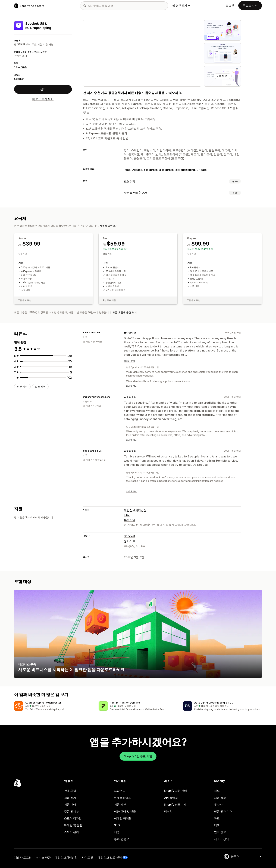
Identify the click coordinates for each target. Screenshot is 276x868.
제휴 (217, 825)
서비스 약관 (43, 857)
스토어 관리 (71, 832)
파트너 (218, 818)
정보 (217, 791)
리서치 (168, 811)
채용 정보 (220, 798)
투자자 (218, 805)
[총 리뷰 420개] (69, 356)
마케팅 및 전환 (73, 825)
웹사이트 (130, 541)
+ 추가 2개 (223, 76)
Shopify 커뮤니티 (175, 805)
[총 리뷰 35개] (70, 361)
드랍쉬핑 (130, 181)
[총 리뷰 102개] (69, 378)
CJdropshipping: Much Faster (43, 703)
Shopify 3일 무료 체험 (138, 756)
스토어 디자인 (73, 818)
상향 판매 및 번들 (125, 811)
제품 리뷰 (120, 805)
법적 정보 (220, 832)
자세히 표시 (129, 361)
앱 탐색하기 (181, 5)
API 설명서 (171, 798)
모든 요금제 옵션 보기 (125, 312)
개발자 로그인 (23, 857)
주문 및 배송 (72, 811)
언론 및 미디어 (223, 811)
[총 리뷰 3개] (71, 372)
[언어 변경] (246, 857)
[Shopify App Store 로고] (29, 6)
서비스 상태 (221, 839)
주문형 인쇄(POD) (135, 193)
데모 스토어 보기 (43, 99)
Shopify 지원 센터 (175, 791)
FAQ (127, 515)
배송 (117, 832)
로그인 (230, 5)
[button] (54, 706)
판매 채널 (70, 791)
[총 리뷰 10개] (70, 367)
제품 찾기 (70, 798)
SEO (117, 825)
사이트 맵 (88, 857)
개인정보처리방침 (135, 510)
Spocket (19, 79)
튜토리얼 (130, 520)
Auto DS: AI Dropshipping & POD (214, 703)
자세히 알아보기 (109, 226)
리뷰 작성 (22, 386)
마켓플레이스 (123, 798)
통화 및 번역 (122, 839)
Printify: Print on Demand (125, 703)
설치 (43, 89)
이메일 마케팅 (123, 818)
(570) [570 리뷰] (24, 67)
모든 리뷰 (40, 386)
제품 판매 (70, 805)
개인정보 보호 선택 (110, 857)
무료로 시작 (250, 5)
